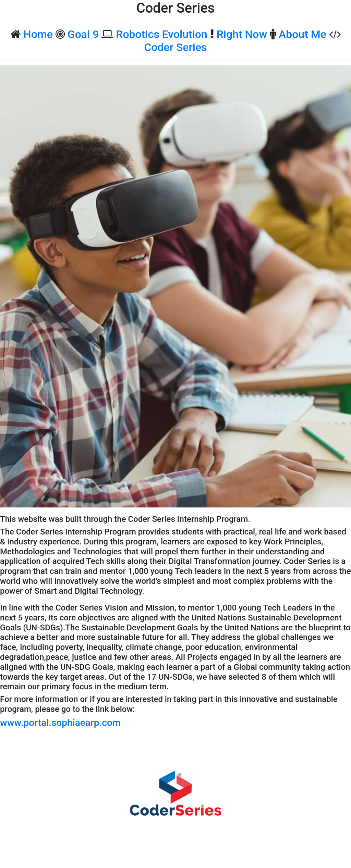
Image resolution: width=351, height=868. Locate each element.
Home (38, 34)
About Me (302, 34)
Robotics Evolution (162, 34)
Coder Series (175, 47)
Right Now (242, 34)
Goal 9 (83, 34)
